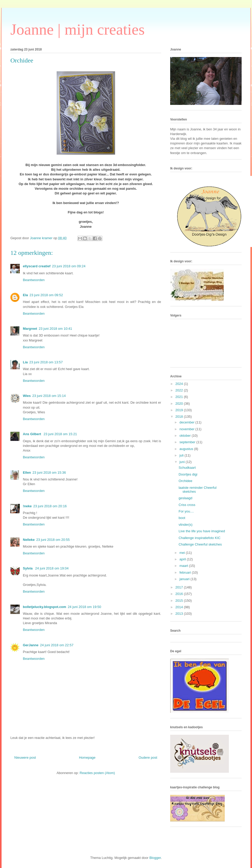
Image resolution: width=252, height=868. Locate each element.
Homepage (87, 758)
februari (186, 572)
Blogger (155, 858)
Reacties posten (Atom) (97, 773)
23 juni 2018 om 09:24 (69, 266)
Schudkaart (187, 468)
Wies (27, 396)
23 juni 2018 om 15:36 (49, 473)
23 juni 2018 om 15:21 (60, 434)
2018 (180, 417)
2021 (180, 397)
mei (183, 553)
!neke (27, 506)
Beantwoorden (34, 280)
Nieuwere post (25, 758)
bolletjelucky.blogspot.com (45, 607)
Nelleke (29, 540)
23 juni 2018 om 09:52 (46, 295)
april (183, 559)
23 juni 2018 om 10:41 (55, 329)
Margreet (30, 329)
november (187, 429)
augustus (187, 449)
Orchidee (185, 481)
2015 (180, 601)
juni (183, 462)
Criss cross (187, 505)
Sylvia (28, 568)
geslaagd (185, 498)
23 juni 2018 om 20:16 (50, 506)
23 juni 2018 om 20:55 (53, 540)
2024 (180, 384)
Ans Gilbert (32, 434)
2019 (180, 410)
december (187, 422)
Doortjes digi (188, 474)
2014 (180, 607)
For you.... (186, 511)
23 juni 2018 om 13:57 (46, 362)
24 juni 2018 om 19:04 (52, 568)
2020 (180, 404)
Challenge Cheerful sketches (200, 544)
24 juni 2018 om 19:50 (85, 607)
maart (184, 566)
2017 (180, 587)
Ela (25, 295)
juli (182, 455)
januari (185, 579)
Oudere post (148, 758)
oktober (186, 436)
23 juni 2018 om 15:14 (49, 396)
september (188, 442)
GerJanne (31, 645)
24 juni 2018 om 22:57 (57, 645)
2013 (180, 614)
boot (182, 518)
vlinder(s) (185, 525)
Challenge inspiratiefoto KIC (199, 538)
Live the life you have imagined (202, 531)
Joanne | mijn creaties (78, 29)
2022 (180, 390)
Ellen (27, 473)
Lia (25, 362)
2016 (180, 594)
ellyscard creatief (37, 266)
